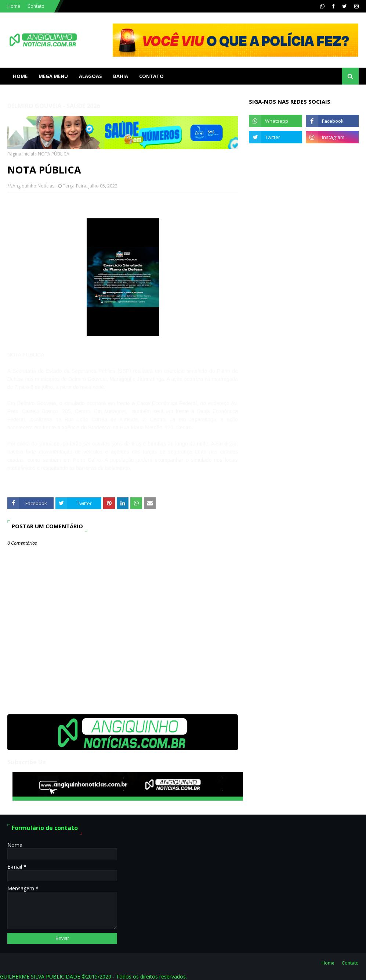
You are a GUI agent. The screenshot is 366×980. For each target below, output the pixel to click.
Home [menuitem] (20, 76)
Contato (36, 6)
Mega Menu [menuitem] (53, 76)
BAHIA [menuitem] (121, 76)
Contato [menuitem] (151, 76)
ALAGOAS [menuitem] (90, 76)
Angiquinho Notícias (33, 186)
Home (14, 6)
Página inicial (21, 154)
